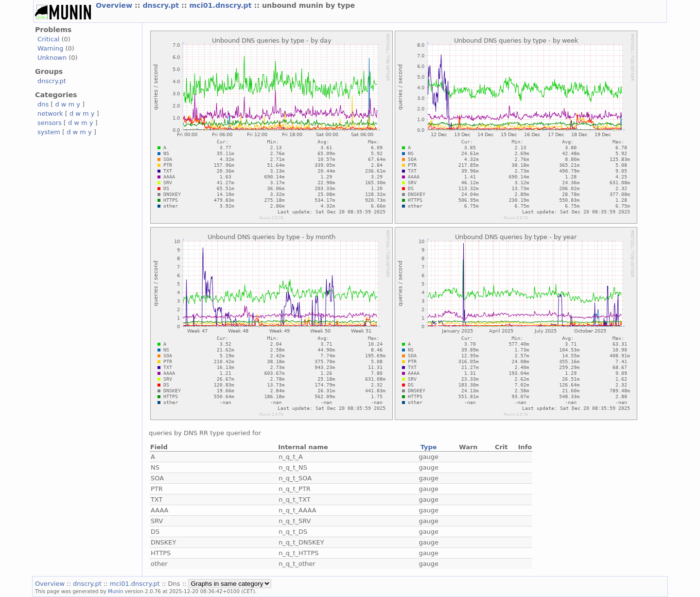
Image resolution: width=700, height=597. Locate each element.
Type (429, 447)
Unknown (52, 58)
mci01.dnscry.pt (221, 5)
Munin (116, 591)
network (50, 114)
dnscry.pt (162, 5)
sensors (50, 123)
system (49, 132)
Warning (50, 48)
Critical (48, 39)
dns (43, 104)
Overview (115, 5)
